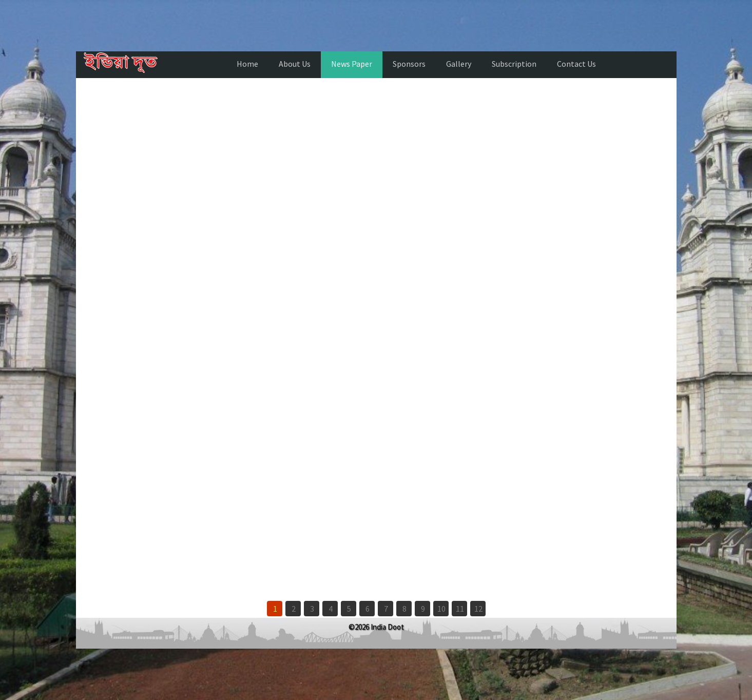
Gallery (459, 64)
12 (478, 609)
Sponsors (409, 64)
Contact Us (576, 64)
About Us (295, 64)
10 (441, 609)
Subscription (514, 64)
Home (247, 64)
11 (460, 609)
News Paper (352, 64)
